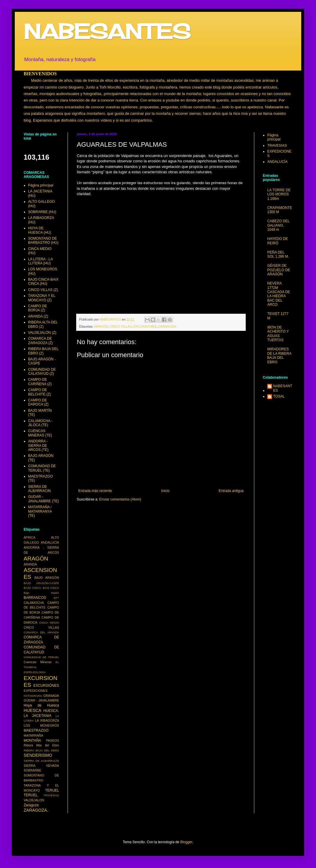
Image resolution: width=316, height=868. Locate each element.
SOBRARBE (32, 770)
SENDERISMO (38, 755)
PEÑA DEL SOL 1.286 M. (278, 254)
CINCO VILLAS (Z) (43, 290)
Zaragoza (31, 805)
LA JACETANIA (38, 716)
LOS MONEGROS (41, 725)
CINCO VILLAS (120, 326)
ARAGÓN (101, 326)
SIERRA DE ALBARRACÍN (41, 761)
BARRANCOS (35, 598)
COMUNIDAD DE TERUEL (41, 657)
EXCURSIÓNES (46, 686)
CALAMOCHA (34, 603)
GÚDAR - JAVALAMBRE (41, 700)
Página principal (41, 185)
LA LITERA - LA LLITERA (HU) (40, 261)
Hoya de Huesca (41, 705)
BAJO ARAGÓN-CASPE (41, 583)
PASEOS (53, 741)
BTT (56, 598)
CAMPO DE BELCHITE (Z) (39, 392)
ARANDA (30, 564)
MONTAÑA (32, 741)
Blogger (186, 842)
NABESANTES (107, 31)
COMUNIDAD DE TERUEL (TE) (42, 468)
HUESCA (32, 710)
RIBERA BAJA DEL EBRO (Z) (43, 351)
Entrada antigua (231, 491)
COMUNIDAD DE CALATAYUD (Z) (42, 372)
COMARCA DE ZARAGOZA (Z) (40, 341)
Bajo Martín (41, 593)
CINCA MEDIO (49, 623)
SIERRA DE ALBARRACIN (39, 489)
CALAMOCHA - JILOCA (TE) (40, 423)
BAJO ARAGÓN (47, 578)
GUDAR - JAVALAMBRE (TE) (43, 499)
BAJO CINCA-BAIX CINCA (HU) (43, 282)
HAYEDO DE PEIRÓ (278, 241)
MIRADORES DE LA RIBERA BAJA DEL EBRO (279, 355)
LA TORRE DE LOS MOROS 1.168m (279, 194)
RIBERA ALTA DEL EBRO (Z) (43, 324)
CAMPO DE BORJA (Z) (38, 308)
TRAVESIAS (51, 795)
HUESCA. (51, 711)
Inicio (165, 491)
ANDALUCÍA (50, 542)
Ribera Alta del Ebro (41, 745)
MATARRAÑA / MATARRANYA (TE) (40, 511)
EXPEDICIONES (36, 691)
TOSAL (279, 396)
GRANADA (51, 696)
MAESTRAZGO (36, 730)
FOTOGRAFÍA (33, 696)
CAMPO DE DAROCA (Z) (38, 402)
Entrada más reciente (95, 491)
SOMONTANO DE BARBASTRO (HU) (43, 241)
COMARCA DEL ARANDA (41, 632)
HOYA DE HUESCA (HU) (40, 230)
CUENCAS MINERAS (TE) (40, 433)
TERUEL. (31, 795)
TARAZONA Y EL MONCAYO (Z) (42, 298)
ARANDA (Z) (38, 316)
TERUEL (52, 790)
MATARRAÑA (33, 735)
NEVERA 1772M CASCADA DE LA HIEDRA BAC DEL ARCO (279, 294)
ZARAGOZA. (167, 326)
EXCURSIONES (145, 326)
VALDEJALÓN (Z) (42, 333)
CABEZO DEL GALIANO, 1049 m (278, 225)
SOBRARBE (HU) (42, 212)
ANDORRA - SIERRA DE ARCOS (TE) (38, 446)
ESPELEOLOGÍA (35, 672)
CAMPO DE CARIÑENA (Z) (40, 382)
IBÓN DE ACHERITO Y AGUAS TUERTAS (278, 334)
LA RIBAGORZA (47, 720)
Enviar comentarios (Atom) (120, 499)
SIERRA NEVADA (41, 766)
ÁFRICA (30, 537)
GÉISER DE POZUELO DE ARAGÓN (279, 270)
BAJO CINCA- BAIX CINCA (41, 588)
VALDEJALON (34, 800)
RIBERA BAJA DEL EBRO (41, 750)
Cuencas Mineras (38, 662)
